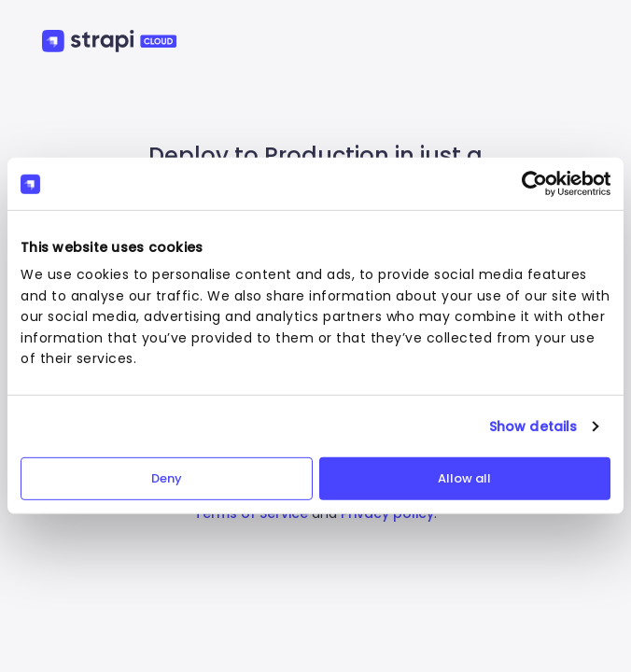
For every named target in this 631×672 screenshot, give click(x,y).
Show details (533, 427)
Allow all (464, 478)
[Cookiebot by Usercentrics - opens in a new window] (529, 184)
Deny (167, 478)
